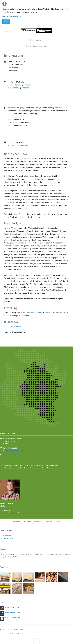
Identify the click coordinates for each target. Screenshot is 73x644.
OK (6, 21)
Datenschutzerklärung (12, 16)
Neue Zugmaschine (13, 618)
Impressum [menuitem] (4, 634)
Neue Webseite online (13, 607)
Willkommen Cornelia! (14, 612)
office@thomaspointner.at (21, 85)
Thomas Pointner (32, 46)
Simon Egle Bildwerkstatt (15, 326)
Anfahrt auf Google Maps (18, 145)
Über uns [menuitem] (48, 522)
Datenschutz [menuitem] (15, 634)
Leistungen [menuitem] (27, 522)
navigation (6, 32)
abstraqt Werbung (35, 313)
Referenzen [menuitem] (38, 522)
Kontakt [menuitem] (57, 522)
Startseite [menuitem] (16, 522)
